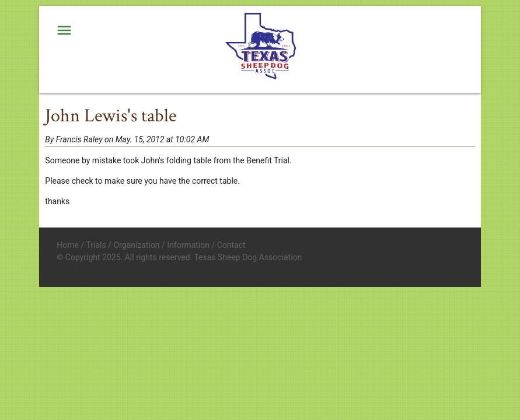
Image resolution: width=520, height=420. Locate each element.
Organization (136, 245)
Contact (231, 245)
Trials (96, 245)
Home (68, 245)
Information (188, 245)
